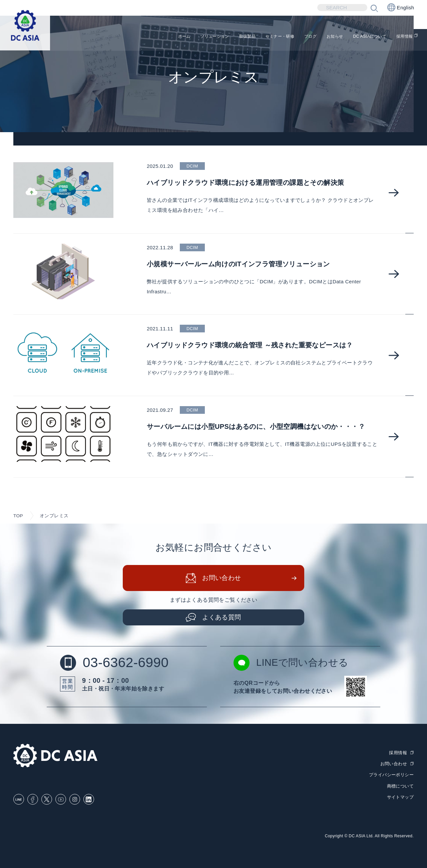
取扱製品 (211, 37)
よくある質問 (222, 618)
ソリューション (171, 37)
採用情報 (403, 37)
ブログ (288, 37)
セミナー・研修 (251, 37)
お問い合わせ (222, 579)
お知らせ (318, 37)
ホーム (133, 37)
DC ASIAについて (360, 37)
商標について (400, 786)
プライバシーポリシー (391, 775)
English (401, 7)
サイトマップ (400, 797)
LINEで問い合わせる (293, 664)
